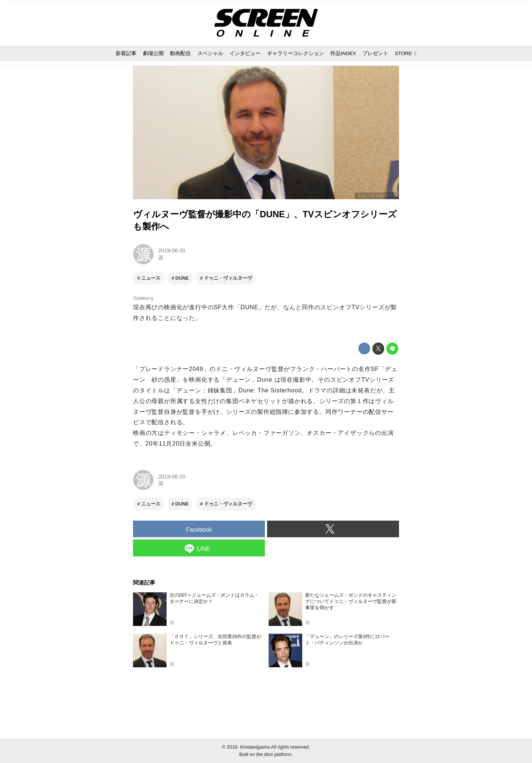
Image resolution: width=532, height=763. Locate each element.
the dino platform (274, 754)
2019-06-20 (172, 251)
